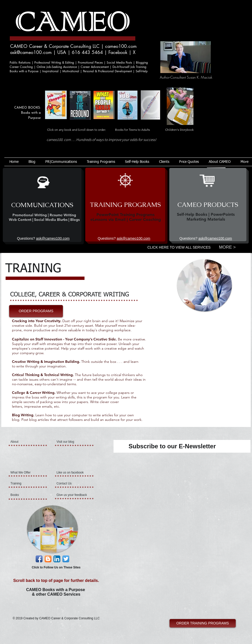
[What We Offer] (24, 473)
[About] (30, 442)
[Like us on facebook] (71, 473)
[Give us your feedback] (72, 495)
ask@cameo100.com (31, 52)
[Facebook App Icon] (39, 559)
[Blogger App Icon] (48, 559)
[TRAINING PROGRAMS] (125, 205)
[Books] (24, 495)
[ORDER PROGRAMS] (36, 311)
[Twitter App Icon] (66, 559)
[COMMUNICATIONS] (42, 205)
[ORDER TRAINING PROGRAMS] (203, 623)
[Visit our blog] (69, 442)
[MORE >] (227, 247)
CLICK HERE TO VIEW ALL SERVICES (179, 247)
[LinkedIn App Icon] (57, 559)
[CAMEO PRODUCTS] (208, 205)
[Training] (25, 483)
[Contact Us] (69, 483)
